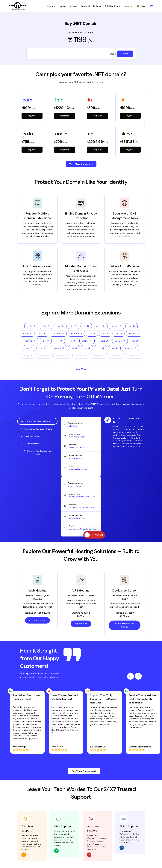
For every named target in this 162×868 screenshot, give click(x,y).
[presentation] (131, 676)
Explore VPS (81, 624)
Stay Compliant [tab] (30, 444)
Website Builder (88, 6)
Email (100, 6)
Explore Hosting (37, 620)
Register (32, 116)
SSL (107, 6)
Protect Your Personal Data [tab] (35, 421)
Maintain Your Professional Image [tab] (37, 452)
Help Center (117, 6)
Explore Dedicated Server (125, 625)
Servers (75, 6)
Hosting (64, 6)
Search (125, 54)
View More (81, 369)
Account (130, 6)
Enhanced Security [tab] (31, 436)
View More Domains (81, 164)
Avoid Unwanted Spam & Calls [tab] (36, 429)
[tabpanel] (125, 432)
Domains (53, 6)
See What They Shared (84, 771)
